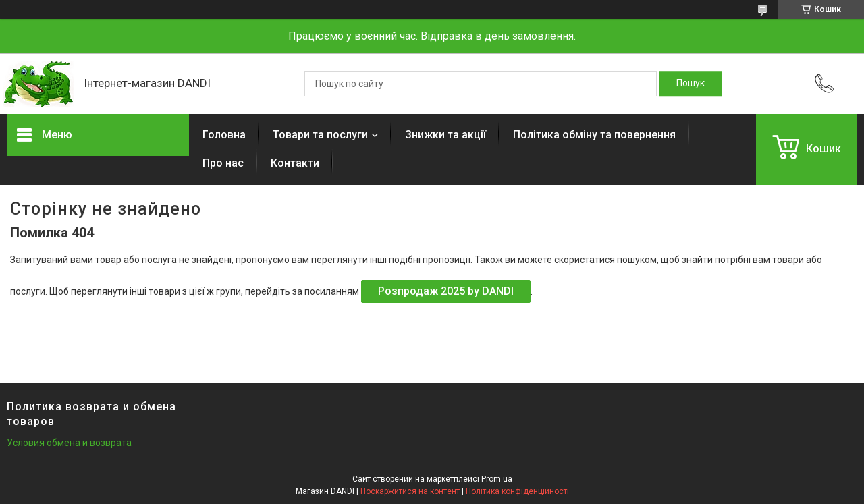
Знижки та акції (446, 135)
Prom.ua (497, 479)
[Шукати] (691, 84)
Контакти (295, 163)
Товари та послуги (320, 135)
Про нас (223, 163)
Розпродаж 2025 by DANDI (446, 291)
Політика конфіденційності (517, 491)
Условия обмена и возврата (69, 443)
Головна (224, 135)
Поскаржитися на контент (410, 491)
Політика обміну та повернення (594, 135)
